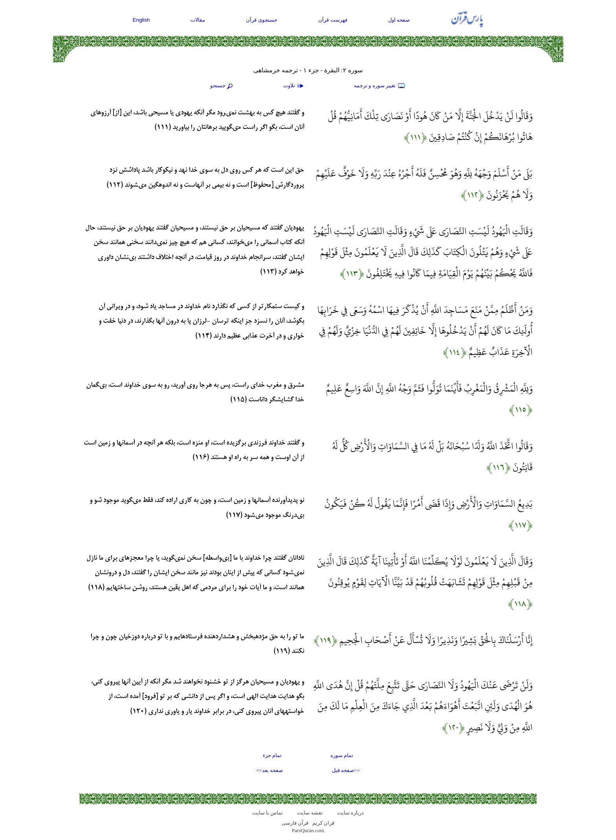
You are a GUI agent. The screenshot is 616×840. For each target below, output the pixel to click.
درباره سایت (350, 813)
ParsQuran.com (308, 830)
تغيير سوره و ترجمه (380, 86)
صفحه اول (399, 20)
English (141, 20)
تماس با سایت (268, 813)
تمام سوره (342, 755)
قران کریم (323, 823)
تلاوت (294, 86)
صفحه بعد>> (269, 770)
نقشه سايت (310, 813)
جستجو (222, 86)
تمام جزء (272, 755)
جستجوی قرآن (262, 20)
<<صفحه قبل (346, 770)
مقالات (198, 20)
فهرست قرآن (333, 20)
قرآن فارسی (295, 823)
